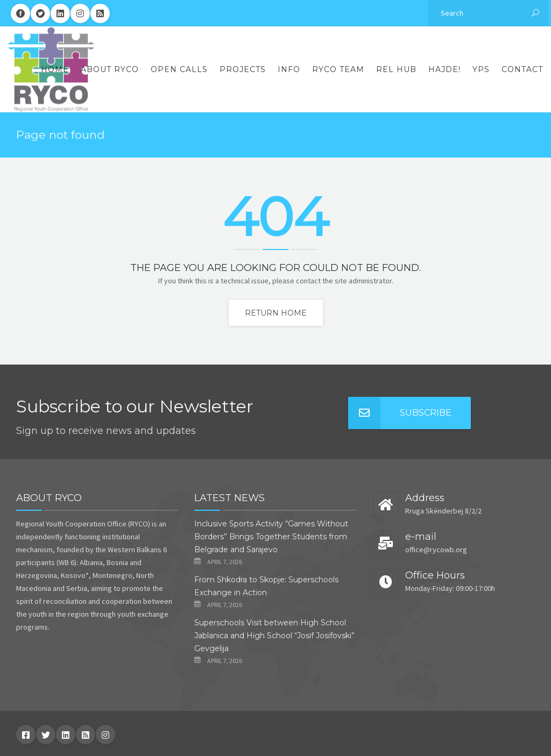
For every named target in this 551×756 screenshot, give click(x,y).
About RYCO (110, 69)
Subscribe (400, 413)
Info (289, 69)
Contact (522, 69)
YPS (481, 69)
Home (55, 69)
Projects (243, 69)
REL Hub (396, 69)
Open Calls (179, 69)
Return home (276, 313)
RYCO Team (338, 69)
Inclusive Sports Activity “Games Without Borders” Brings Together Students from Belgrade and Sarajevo (271, 537)
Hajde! (444, 69)
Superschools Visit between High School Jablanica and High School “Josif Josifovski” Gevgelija (274, 636)
